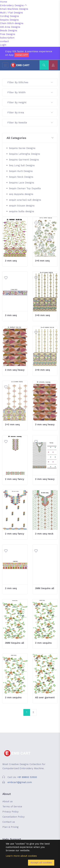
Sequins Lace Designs (22, 183)
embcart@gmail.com (20, 782)
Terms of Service (12, 807)
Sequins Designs (9, 20)
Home (4, 2)
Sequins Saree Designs (22, 148)
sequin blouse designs (22, 206)
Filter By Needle (30, 123)
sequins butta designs (22, 211)
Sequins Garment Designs (24, 160)
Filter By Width (30, 92)
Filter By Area (30, 112)
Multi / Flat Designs (11, 13)
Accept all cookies (41, 863)
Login (3, 45)
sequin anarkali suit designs (25, 200)
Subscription (7, 38)
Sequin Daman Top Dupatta (25, 188)
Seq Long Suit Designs (22, 165)
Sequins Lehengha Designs (24, 154)
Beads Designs (9, 30)
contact (4, 41)
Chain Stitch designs (12, 23)
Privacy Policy (10, 812)
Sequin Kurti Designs (21, 171)
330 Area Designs (10, 27)
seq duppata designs (21, 194)
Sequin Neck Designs (21, 177)
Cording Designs (9, 16)
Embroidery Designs (13, 5)
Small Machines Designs (14, 9)
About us (8, 801)
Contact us (9, 822)
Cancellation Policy (14, 817)
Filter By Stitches (30, 82)
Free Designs (8, 34)
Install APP (22, 55)
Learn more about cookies (21, 856)
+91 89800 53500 (27, 777)
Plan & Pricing (10, 827)
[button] (30, 138)
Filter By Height (30, 102)
